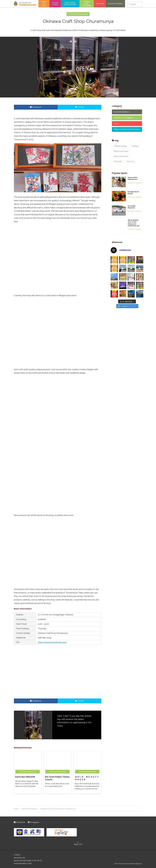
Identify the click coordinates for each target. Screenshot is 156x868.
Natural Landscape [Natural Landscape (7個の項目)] (121, 151)
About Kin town (44, 4)
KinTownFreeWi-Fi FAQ (23, 864)
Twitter (79, 107)
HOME (16, 809)
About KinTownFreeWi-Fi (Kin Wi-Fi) (28, 861)
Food (116, 124)
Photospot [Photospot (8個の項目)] (118, 161)
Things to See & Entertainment (126, 129)
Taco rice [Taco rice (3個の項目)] (130, 161)
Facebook (36, 107)
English (133, 4)
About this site (19, 858)
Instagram (34, 822)
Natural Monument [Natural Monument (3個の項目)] (121, 156)
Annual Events (55, 4)
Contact (17, 855)
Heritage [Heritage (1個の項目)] (135, 146)
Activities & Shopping (123, 118)
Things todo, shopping (87, 4)
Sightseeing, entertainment (70, 4)
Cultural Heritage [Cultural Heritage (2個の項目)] (120, 146)
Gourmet (100, 4)
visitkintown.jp (25, 4)
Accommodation (115, 4)
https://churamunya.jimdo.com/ (52, 642)
